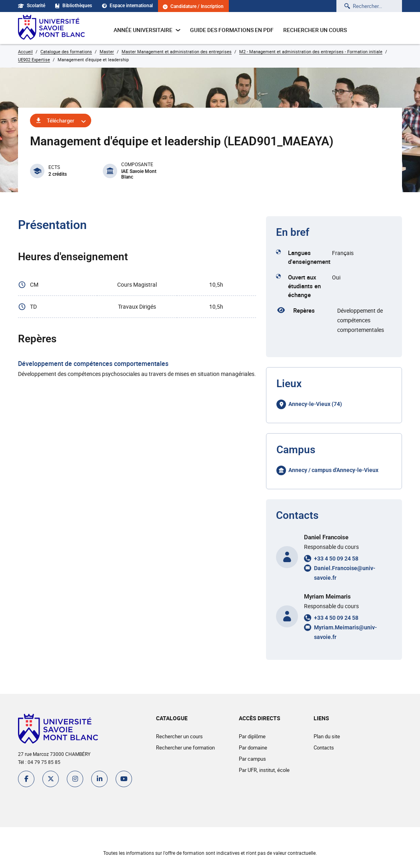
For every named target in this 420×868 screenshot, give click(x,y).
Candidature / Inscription (193, 7)
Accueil (25, 51)
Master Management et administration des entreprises (177, 51)
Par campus (252, 759)
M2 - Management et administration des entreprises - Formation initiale (311, 51)
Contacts (324, 747)
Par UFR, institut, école (264, 770)
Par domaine (253, 747)
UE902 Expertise (34, 59)
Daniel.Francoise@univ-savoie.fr (345, 573)
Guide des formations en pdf (232, 30)
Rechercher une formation (185, 747)
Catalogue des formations (66, 51)
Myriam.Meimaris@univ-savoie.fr (345, 632)
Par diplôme (252, 736)
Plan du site (327, 736)
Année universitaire (147, 30)
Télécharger (61, 121)
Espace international (127, 6)
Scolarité (32, 6)
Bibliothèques (74, 6)
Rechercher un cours (315, 30)
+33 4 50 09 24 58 (336, 559)
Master (107, 51)
